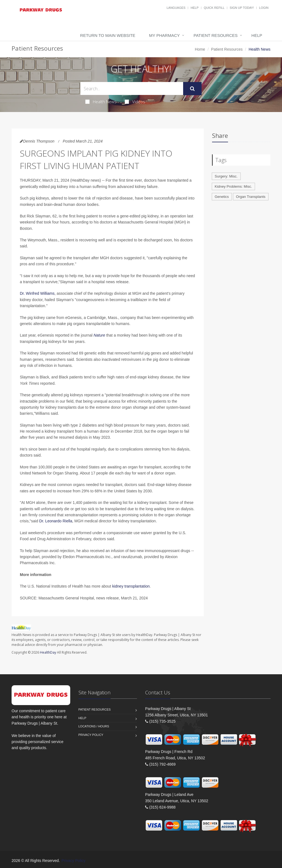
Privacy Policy (91, 735)
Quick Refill (214, 8)
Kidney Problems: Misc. (234, 186)
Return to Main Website (108, 35)
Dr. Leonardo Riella (56, 521)
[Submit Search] (192, 89)
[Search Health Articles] (132, 88)
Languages (176, 8)
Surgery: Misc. (226, 176)
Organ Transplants (251, 197)
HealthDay (48, 652)
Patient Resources (216, 35)
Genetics (222, 197)
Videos (135, 102)
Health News (101, 102)
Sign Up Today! (242, 8)
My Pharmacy (164, 35)
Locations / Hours (94, 726)
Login (264, 8)
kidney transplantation (131, 586)
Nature (99, 335)
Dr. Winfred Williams (37, 293)
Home (200, 49)
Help (195, 8)
